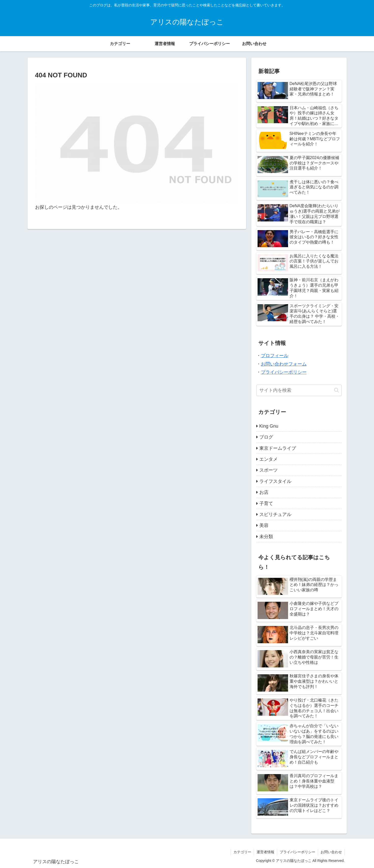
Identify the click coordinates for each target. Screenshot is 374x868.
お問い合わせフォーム (284, 364)
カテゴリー (242, 852)
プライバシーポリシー (284, 372)
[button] (336, 390)
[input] (299, 390)
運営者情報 (265, 852)
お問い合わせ (331, 852)
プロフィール (275, 356)
